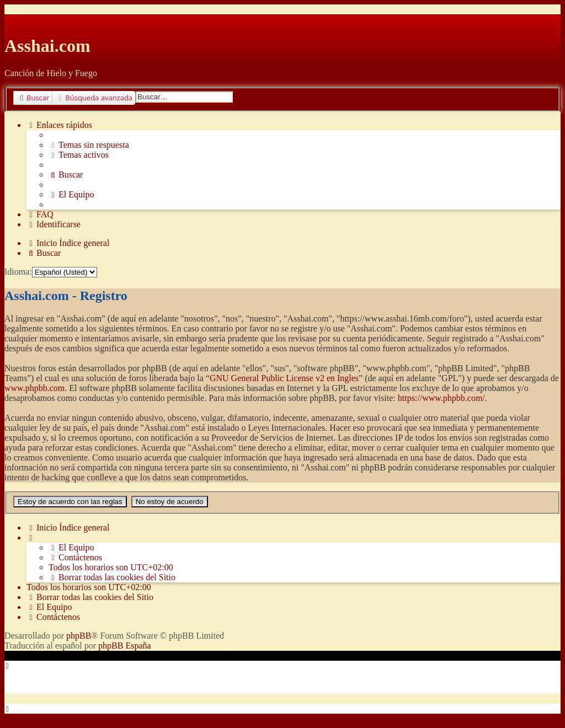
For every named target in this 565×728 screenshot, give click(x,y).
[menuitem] (89, 145)
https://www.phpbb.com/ (441, 398)
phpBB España (125, 646)
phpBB (79, 636)
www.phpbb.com (34, 388)
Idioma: (18, 272)
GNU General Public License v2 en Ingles (284, 378)
